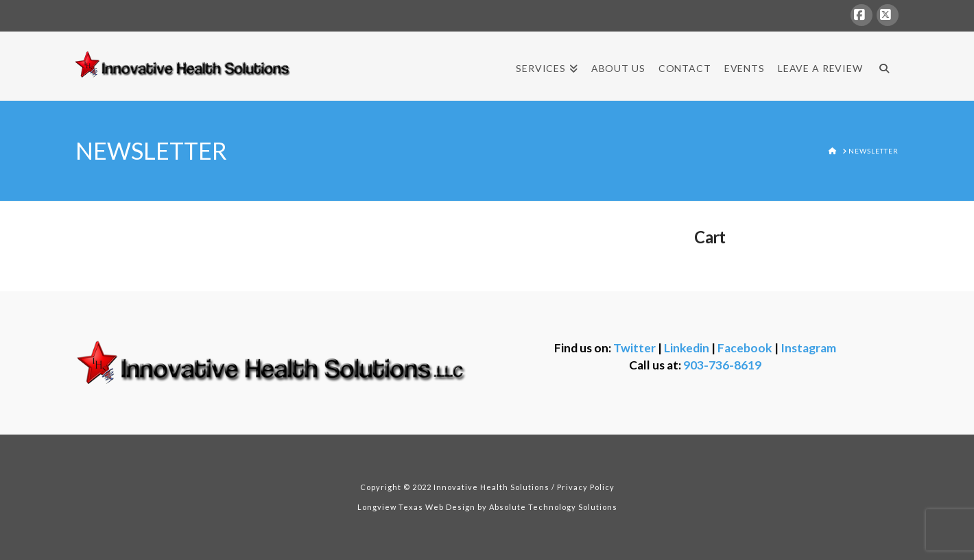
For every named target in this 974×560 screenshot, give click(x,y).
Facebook (745, 348)
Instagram (808, 348)
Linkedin (687, 348)
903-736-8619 (722, 365)
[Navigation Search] (884, 66)
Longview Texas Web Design (416, 507)
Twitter (634, 348)
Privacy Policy (586, 487)
